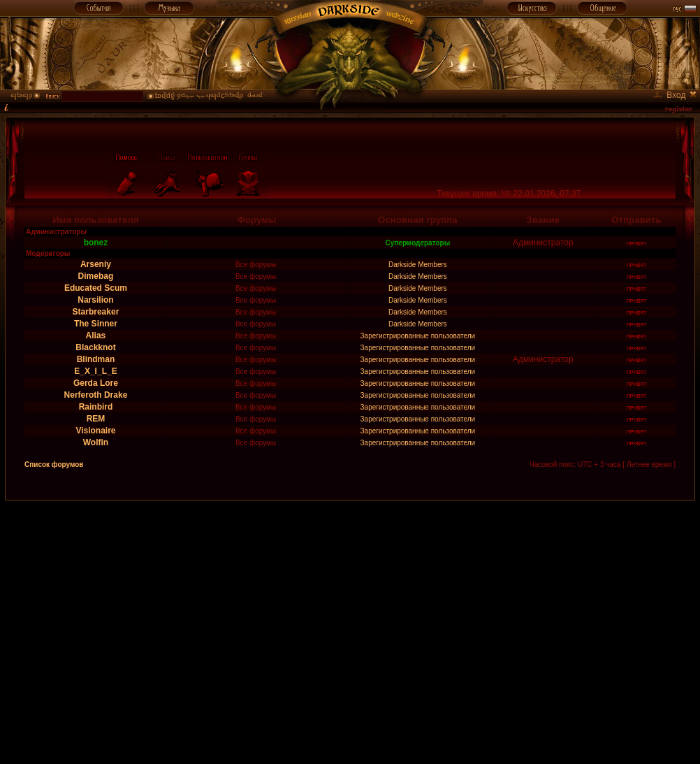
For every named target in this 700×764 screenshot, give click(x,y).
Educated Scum (96, 288)
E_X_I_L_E (95, 371)
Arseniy (96, 264)
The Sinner (96, 324)
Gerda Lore (96, 383)
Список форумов (54, 464)
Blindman (96, 359)
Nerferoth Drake (96, 395)
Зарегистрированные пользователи (418, 336)
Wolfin (96, 442)
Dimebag (96, 276)
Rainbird (96, 407)
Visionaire (95, 431)
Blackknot (95, 347)
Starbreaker (96, 312)
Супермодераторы (418, 243)
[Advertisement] (131, 632)
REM (96, 419)
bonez (96, 243)
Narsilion (95, 300)
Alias (96, 336)
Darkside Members (418, 265)
